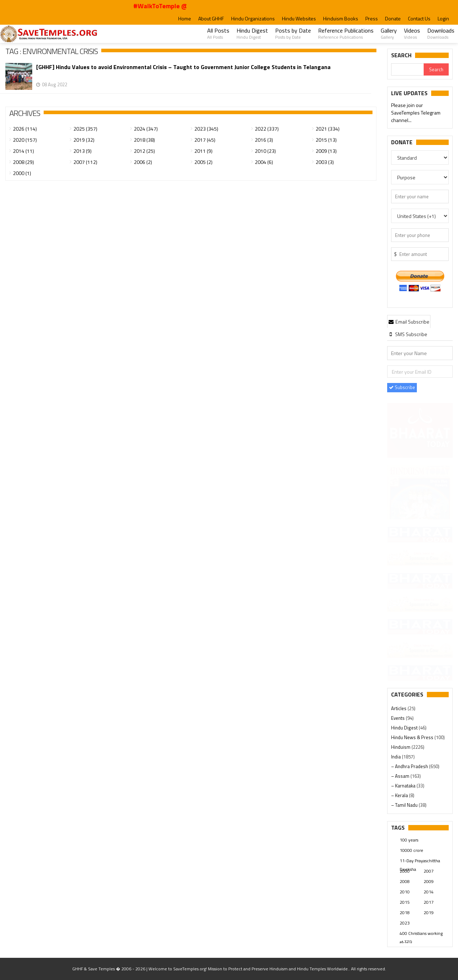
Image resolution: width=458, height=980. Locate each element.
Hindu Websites (299, 18)
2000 (405, 871)
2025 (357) (85, 129)
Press (372, 18)
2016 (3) (264, 140)
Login (443, 18)
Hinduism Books (341, 18)
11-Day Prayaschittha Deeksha (420, 861)
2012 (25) (144, 151)
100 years (409, 840)
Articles (399, 708)
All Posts (218, 33)
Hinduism (401, 747)
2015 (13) (326, 140)
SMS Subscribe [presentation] (408, 334)
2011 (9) (203, 151)
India (396, 757)
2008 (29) (23, 162)
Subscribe (402, 387)
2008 (405, 881)
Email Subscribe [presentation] (409, 322)
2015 (405, 902)
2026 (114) (25, 129)
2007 (429, 871)
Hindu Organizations (253, 18)
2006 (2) (143, 162)
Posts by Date (293, 33)
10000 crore (411, 850)
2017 (429, 902)
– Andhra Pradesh (410, 766)
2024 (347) (146, 129)
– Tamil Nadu (405, 805)
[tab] (409, 321)
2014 (429, 892)
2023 (405, 923)
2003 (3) (325, 162)
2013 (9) (82, 151)
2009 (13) (326, 151)
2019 (429, 913)
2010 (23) (265, 151)
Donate (393, 18)
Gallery (389, 33)
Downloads (441, 33)
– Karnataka (404, 786)
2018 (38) (144, 140)
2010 (405, 892)
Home (185, 18)
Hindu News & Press (413, 737)
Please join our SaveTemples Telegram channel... (416, 113)
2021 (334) (328, 129)
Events (398, 718)
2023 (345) (206, 129)
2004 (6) (264, 162)
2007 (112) (85, 162)
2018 (405, 913)
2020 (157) (25, 140)
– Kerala (400, 795)
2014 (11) (23, 151)
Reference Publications (346, 33)
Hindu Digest (252, 33)
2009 (429, 881)
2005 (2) (203, 162)
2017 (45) (205, 140)
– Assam (401, 776)
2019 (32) (84, 140)
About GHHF (211, 18)
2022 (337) (267, 129)
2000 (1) (22, 173)
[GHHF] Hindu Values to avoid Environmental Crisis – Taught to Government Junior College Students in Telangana (183, 67)
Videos (412, 33)
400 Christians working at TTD (421, 934)
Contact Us (419, 18)
